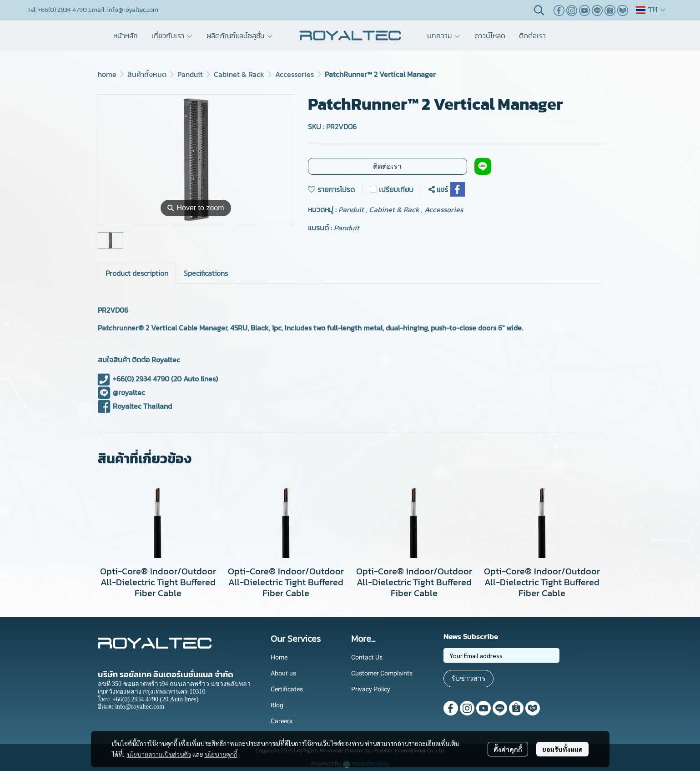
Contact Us (367, 657)
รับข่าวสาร (468, 678)
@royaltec (122, 392)
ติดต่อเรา (387, 166)
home (107, 74)
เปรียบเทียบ (396, 189)
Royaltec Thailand (135, 406)
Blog (277, 705)
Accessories (295, 74)
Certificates (287, 689)
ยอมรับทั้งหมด (562, 749)
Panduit (190, 74)
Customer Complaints (382, 673)
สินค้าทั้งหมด (147, 74)
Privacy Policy (371, 689)
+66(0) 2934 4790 (134, 379)
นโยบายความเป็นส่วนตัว (159, 754)
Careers (282, 721)
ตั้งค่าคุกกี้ (508, 749)
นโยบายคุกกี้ (221, 754)
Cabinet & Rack (239, 74)
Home (279, 657)
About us (283, 673)
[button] (539, 10)
